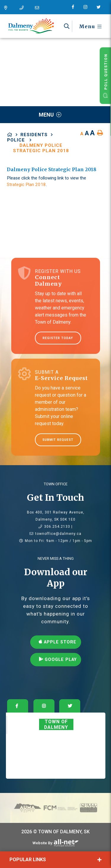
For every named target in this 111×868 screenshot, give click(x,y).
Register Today (58, 338)
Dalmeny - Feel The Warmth (31, 26)
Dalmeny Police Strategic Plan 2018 (41, 148)
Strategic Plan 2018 (26, 185)
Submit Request (58, 440)
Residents (34, 135)
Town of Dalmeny (56, 724)
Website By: (43, 843)
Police (17, 140)
